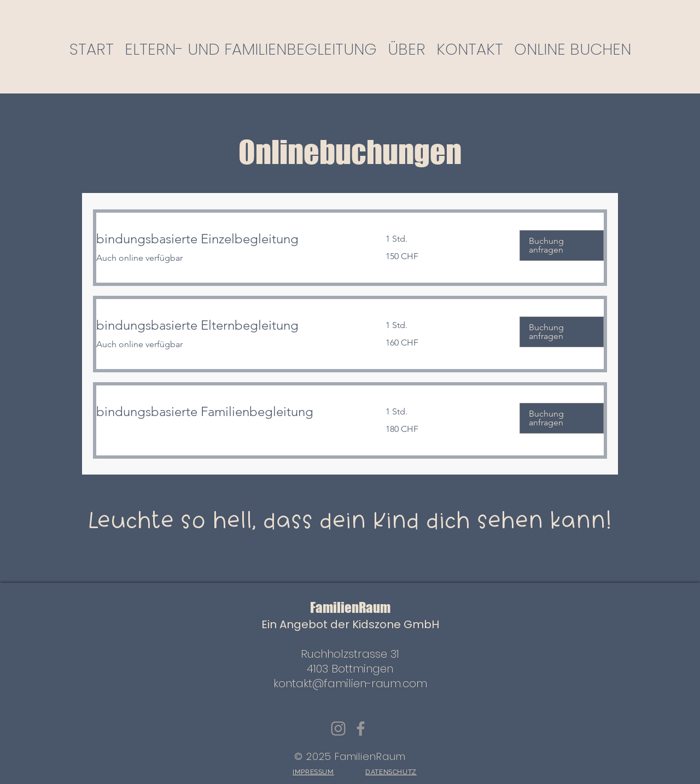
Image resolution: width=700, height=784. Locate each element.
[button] (562, 245)
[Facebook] (361, 729)
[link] (228, 239)
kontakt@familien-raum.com (350, 683)
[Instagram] (338, 729)
